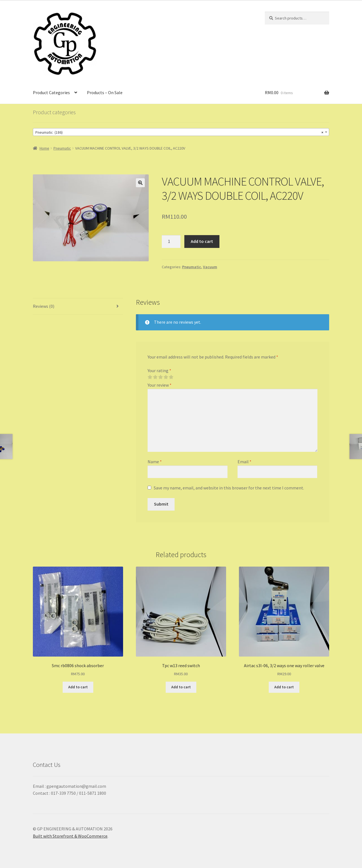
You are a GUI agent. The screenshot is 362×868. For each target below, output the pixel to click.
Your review (160, 385)
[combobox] (181, 132)
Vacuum (210, 267)
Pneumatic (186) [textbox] (179, 132)
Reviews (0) (44, 306)
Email (244, 462)
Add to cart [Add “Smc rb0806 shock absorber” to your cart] (78, 687)
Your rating (159, 370)
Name (155, 462)
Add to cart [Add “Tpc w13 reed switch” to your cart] (181, 687)
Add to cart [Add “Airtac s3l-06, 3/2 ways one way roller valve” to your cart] (284, 687)
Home (44, 148)
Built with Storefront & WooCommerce (70, 836)
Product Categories (51, 92)
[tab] (78, 307)
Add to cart (202, 241)
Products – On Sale (105, 92)
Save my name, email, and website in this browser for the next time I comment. (229, 488)
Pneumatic (62, 148)
